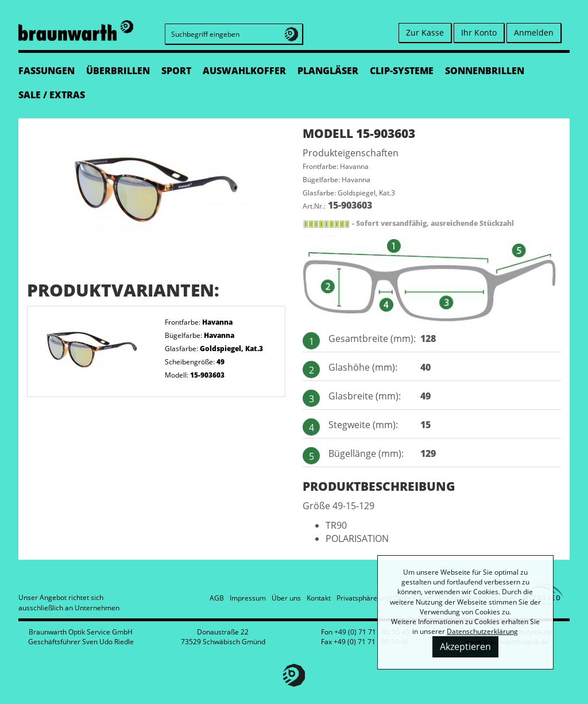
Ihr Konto (479, 32)
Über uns (286, 598)
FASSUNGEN (47, 71)
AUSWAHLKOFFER (244, 71)
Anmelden (534, 32)
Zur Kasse (425, 32)
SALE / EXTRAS (52, 95)
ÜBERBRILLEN (118, 71)
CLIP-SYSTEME (402, 71)
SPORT (176, 71)
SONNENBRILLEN (485, 71)
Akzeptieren (465, 647)
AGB (217, 598)
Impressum (248, 598)
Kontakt (319, 598)
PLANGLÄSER (328, 71)
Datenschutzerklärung (482, 631)
